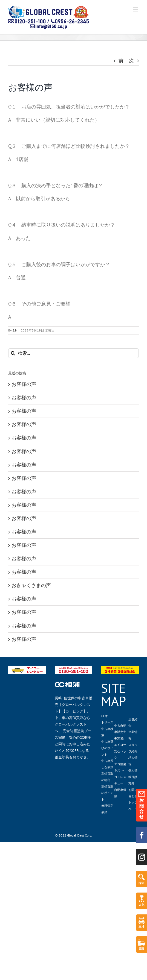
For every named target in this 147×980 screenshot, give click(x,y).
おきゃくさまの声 (31, 585)
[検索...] (73, 353)
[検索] (13, 353)
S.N (15, 330)
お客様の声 (24, 384)
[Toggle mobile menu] (136, 9)
